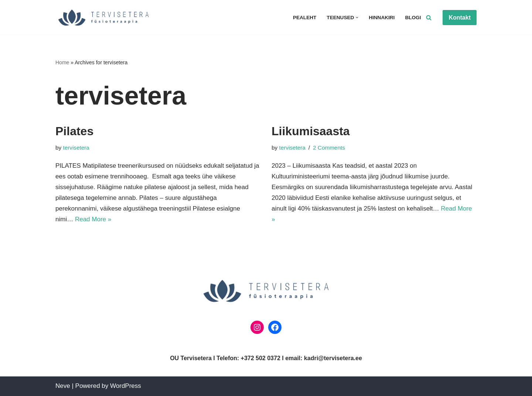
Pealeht (305, 18)
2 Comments (329, 148)
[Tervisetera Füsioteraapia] (105, 18)
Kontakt (460, 18)
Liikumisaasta (311, 131)
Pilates (74, 131)
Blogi (413, 18)
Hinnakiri (382, 18)
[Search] (429, 18)
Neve (63, 386)
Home (62, 62)
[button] (357, 18)
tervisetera (76, 148)
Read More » (93, 219)
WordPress (126, 386)
